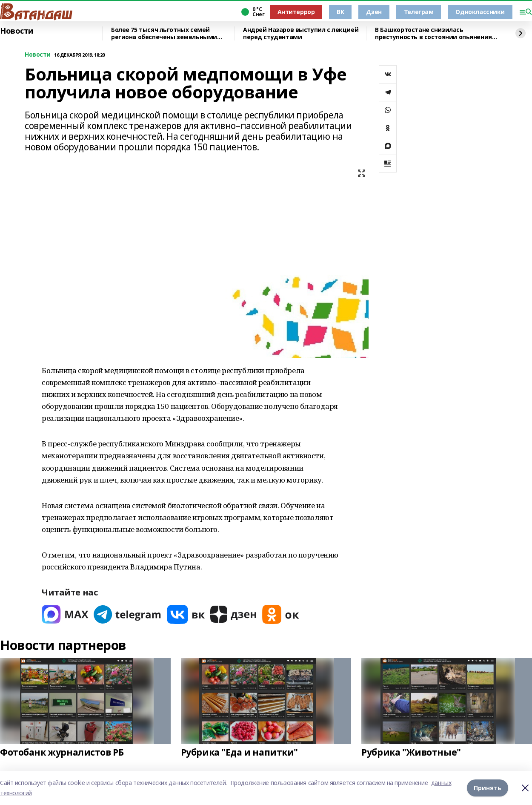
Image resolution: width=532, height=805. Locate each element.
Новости (17, 31)
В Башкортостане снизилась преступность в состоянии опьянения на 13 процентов (433, 33)
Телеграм (419, 12)
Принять (488, 788)
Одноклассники (480, 12)
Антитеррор (296, 12)
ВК (340, 12)
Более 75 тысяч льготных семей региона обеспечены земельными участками (164, 33)
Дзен (374, 12)
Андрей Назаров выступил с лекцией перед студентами (301, 33)
